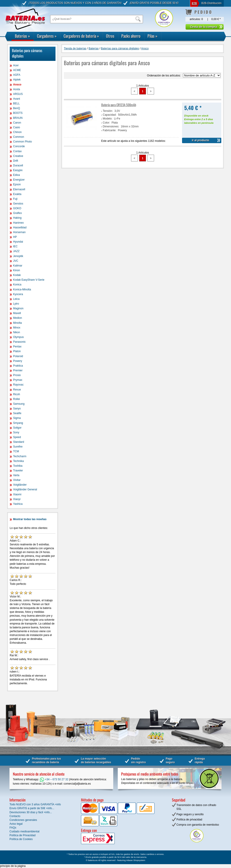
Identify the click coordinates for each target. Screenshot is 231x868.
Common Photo (22, 142)
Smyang (18, 423)
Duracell (18, 165)
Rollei (16, 399)
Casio (17, 127)
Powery (18, 361)
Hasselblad (20, 227)
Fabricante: (110, 130)
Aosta (17, 89)
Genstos (18, 204)
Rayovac (18, 385)
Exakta (17, 194)
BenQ (17, 108)
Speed (17, 437)
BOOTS (18, 113)
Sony (16, 432)
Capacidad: (110, 115)
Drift (16, 161)
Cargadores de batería (81, 36)
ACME (17, 70)
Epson (17, 184)
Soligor (17, 428)
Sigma (17, 418)
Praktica (18, 366)
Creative (18, 156)
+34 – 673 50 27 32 (54, 779)
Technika (18, 461)
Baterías (22, 36)
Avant (16, 99)
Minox (17, 328)
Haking (17, 218)
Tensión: (108, 111)
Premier (18, 370)
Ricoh (17, 394)
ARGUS (18, 94)
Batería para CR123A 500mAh (119, 105)
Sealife (17, 413)
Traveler (18, 471)
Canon (17, 123)
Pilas (152, 36)
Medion (17, 318)
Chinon (17, 132)
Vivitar (17, 480)
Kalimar (18, 266)
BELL (16, 103)
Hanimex (18, 223)
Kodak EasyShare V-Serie (29, 280)
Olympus (18, 337)
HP (15, 237)
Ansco (17, 85)
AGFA (17, 75)
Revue (17, 390)
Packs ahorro (131, 36)
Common (19, 137)
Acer (16, 65)
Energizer (19, 180)
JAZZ (16, 251)
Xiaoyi (17, 499)
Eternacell (19, 189)
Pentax (17, 347)
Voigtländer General (25, 489)
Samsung (19, 404)
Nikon (17, 332)
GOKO (17, 208)
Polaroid (18, 356)
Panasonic (19, 342)
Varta (16, 475)
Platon (17, 351)
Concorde (19, 146)
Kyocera (18, 294)
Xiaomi (17, 494)
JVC (16, 261)
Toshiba (18, 466)
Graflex (17, 213)
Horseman (19, 232)
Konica (17, 285)
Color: (106, 123)
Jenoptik (18, 256)
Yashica (18, 504)
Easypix (18, 170)
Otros (110, 36)
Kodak (17, 275)
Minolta (17, 323)
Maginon (18, 308)
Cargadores (47, 36)
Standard (19, 442)
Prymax (18, 380)
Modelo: (108, 119)
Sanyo (17, 409)
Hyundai (18, 242)
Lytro (16, 304)
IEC (15, 246)
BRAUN (18, 118)
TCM (16, 451)
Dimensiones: (111, 126)
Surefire (18, 447)
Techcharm (20, 456)
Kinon (17, 270)
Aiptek (17, 80)
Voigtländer (20, 485)
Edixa (16, 175)
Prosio (17, 375)
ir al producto (200, 140)
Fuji (15, 199)
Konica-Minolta (22, 289)
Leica (16, 299)
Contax (17, 151)
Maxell (17, 313)
